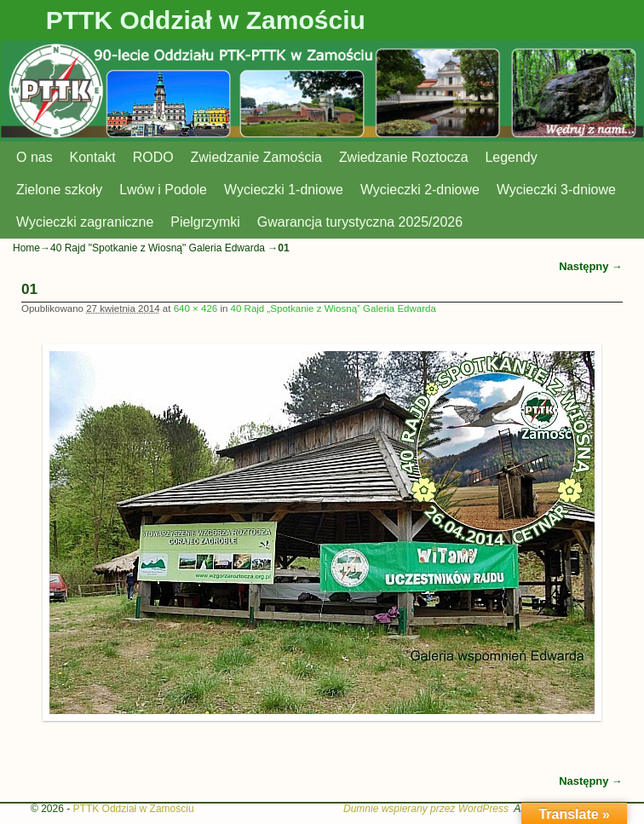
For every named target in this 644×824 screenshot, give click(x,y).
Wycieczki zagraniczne (85, 222)
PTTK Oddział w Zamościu (206, 20)
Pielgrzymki (205, 222)
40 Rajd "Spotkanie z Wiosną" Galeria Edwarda (158, 248)
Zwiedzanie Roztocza (404, 157)
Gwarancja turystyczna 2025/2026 (360, 222)
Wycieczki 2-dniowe (420, 190)
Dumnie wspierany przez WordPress (426, 809)
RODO (153, 157)
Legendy (512, 157)
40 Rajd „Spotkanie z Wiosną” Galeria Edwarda (333, 308)
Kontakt (93, 157)
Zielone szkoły (59, 190)
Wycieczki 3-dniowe (556, 190)
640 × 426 (196, 308)
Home (26, 248)
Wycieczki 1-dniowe (284, 190)
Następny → (591, 266)
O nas (34, 157)
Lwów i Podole (163, 190)
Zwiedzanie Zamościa (256, 157)
